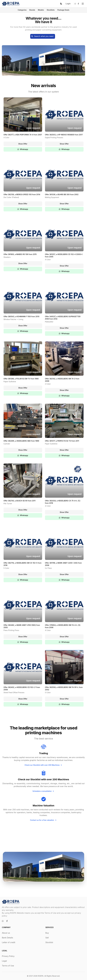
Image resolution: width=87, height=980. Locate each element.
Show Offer (23, 144)
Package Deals (63, 10)
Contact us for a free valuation (43, 820)
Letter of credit (9, 942)
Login (68, 4)
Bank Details (7, 938)
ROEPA (41, 976)
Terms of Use (8, 966)
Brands (32, 10)
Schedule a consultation (43, 791)
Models (41, 10)
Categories (22, 10)
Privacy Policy (8, 956)
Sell (47, 938)
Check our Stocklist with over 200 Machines (43, 765)
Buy (47, 933)
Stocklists (51, 10)
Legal (4, 961)
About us (6, 933)
